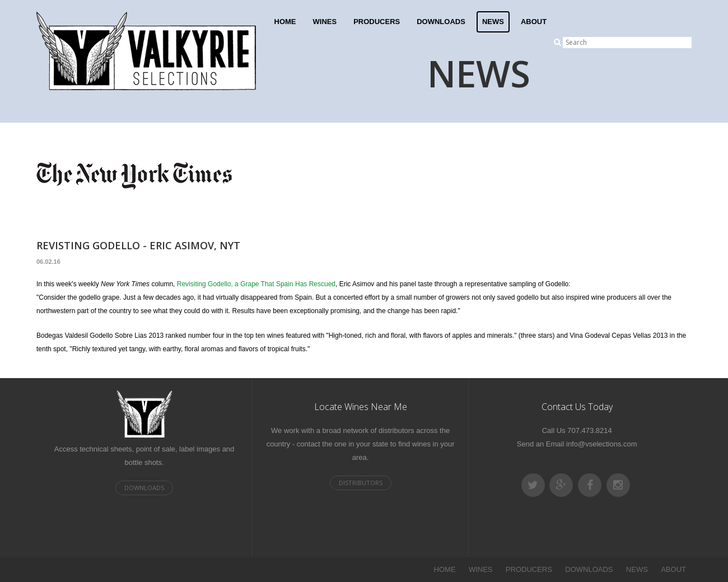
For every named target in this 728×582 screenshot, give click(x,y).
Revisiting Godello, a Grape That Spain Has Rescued (256, 284)
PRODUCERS (377, 22)
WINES (325, 22)
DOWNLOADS (441, 22)
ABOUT (534, 22)
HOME (285, 22)
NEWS (493, 22)
